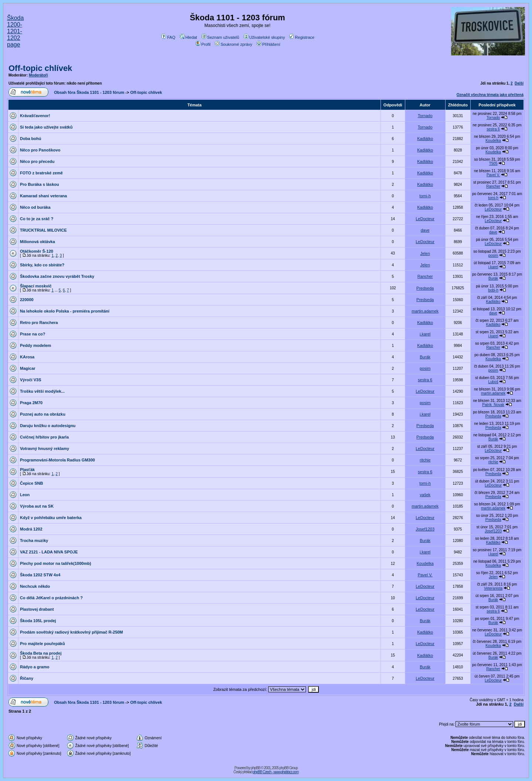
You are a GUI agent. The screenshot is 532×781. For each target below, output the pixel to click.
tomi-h (425, 196)
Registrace (302, 37)
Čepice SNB (31, 483)
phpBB (255, 768)
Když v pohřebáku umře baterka (51, 518)
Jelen (425, 253)
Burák (493, 278)
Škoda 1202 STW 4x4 (40, 575)
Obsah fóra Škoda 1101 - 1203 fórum (89, 92)
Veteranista (493, 588)
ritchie (425, 460)
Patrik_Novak (493, 405)
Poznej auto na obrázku (43, 414)
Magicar (28, 368)
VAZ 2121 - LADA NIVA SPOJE (49, 552)
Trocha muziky (34, 540)
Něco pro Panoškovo (40, 150)
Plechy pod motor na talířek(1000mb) (56, 563)
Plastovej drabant (37, 609)
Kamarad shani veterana (43, 196)
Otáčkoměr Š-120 (37, 251)
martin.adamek (425, 311)
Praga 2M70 (31, 403)
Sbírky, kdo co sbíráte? (42, 265)
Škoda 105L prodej (38, 621)
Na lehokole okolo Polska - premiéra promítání (65, 311)
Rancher (493, 186)
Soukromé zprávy (234, 44)
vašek (425, 495)
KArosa (27, 357)
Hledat (189, 37)
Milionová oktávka (37, 242)
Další (519, 83)
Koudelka (493, 141)
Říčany (27, 678)
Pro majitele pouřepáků (42, 644)
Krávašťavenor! (35, 116)
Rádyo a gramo (35, 667)
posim (493, 255)
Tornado (425, 116)
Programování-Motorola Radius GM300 (57, 460)
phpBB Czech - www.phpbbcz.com (276, 772)
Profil (203, 44)
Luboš (493, 382)
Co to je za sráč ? (37, 219)
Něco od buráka (35, 207)
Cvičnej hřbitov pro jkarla (44, 437)
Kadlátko (425, 139)
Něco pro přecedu (37, 161)
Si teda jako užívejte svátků (46, 127)
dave (425, 230)
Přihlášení (269, 44)
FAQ (168, 37)
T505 (493, 163)
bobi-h (493, 290)
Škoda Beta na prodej (41, 653)
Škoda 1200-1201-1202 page (15, 31)
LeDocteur (493, 209)
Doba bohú (30, 139)
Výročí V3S (30, 380)
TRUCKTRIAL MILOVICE (43, 230)
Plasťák (27, 470)
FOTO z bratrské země (41, 173)
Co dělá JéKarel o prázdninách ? (51, 598)
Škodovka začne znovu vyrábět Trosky (57, 276)
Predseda (425, 288)
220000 (27, 300)
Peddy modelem (35, 345)
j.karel (493, 267)
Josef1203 (425, 529)
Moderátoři (38, 75)
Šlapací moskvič (36, 286)
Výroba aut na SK (37, 506)
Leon (25, 495)
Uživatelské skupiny (265, 37)
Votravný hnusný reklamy (45, 449)
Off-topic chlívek (40, 68)
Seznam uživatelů (221, 37)
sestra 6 (493, 129)
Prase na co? (33, 334)
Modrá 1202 (31, 529)
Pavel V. (493, 175)
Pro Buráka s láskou (40, 184)
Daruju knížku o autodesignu (48, 426)
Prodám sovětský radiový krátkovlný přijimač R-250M (71, 632)
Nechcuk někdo (35, 586)
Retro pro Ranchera (39, 323)
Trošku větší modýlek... (42, 391)
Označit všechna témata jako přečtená (490, 95)
